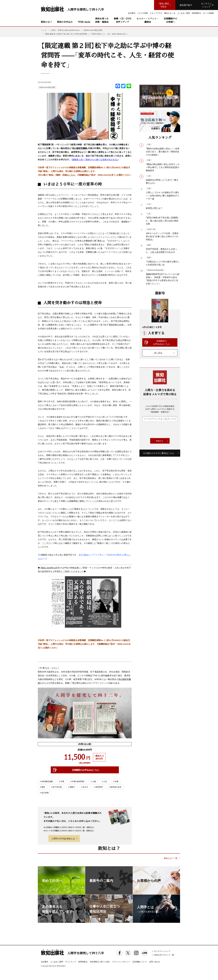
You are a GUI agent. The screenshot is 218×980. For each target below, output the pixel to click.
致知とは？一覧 (171, 858)
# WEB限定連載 (46, 781)
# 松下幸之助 (57, 787)
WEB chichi (84, 22)
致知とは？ (46, 22)
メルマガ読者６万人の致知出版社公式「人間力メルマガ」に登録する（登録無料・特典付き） (160, 409)
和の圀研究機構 (80, 148)
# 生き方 (85, 787)
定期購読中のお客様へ (170, 20)
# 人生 (105, 781)
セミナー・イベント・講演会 (148, 20)
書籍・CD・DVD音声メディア (122, 20)
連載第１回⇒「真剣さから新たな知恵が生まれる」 (95, 159)
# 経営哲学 (99, 787)
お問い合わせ (154, 962)
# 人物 (93, 781)
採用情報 (83, 962)
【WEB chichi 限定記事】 (47, 87)
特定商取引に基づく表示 (100, 962)
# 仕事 (116, 781)
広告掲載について (140, 962)
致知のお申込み (65, 22)
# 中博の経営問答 (77, 781)
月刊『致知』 (84, 555)
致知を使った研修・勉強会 (102, 20)
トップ (44, 30)
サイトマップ (71, 962)
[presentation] (163, 430)
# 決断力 (71, 787)
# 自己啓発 (44, 793)
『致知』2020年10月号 (50, 568)
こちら (72, 175)
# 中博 (62, 781)
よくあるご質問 (57, 962)
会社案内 (44, 962)
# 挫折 (43, 787)
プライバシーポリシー (121, 962)
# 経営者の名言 (115, 787)
